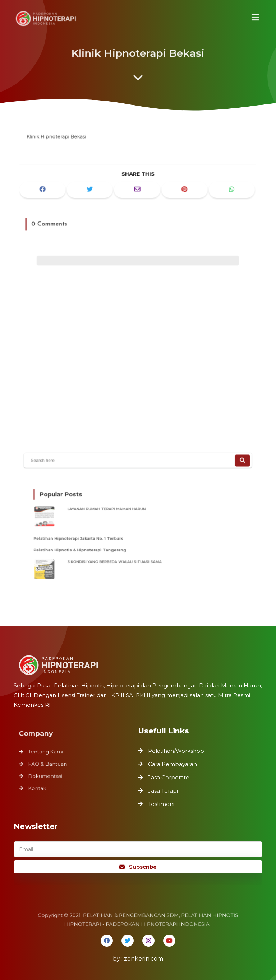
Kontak (40, 787)
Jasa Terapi (163, 791)
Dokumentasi (47, 775)
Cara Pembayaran (172, 764)
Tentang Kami (48, 752)
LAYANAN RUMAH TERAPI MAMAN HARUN (113, 512)
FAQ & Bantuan (49, 764)
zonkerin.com (144, 959)
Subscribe (138, 867)
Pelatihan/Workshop (176, 751)
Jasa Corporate (169, 777)
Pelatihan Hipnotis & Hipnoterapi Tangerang (88, 547)
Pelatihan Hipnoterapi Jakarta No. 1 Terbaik (86, 537)
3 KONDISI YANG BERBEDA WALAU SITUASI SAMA (120, 557)
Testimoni (161, 804)
